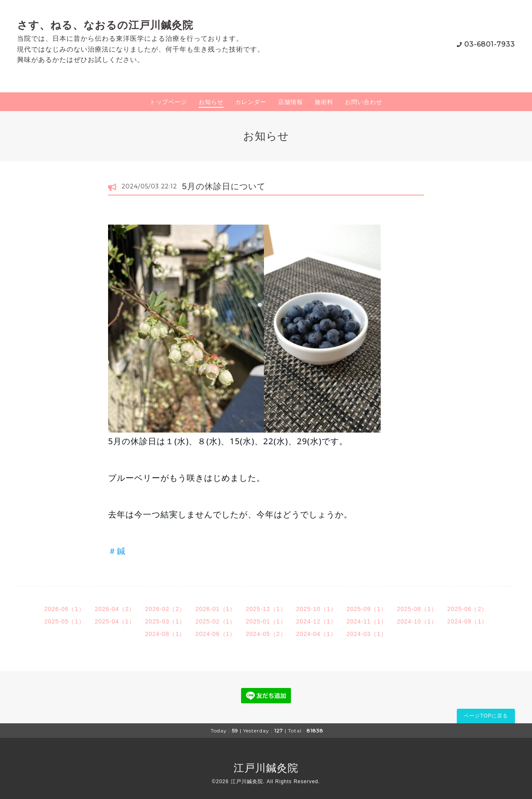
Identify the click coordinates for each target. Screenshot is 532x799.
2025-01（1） (266, 621)
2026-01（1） (216, 609)
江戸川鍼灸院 (266, 768)
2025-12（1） (266, 609)
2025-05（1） (65, 621)
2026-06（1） (65, 609)
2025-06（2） (467, 609)
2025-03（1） (165, 621)
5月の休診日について (224, 186)
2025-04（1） (115, 621)
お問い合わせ (364, 102)
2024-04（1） (316, 634)
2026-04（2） (115, 609)
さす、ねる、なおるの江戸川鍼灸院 (105, 25)
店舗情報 (291, 102)
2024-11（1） (367, 621)
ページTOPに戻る (486, 716)
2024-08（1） (165, 634)
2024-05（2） (266, 634)
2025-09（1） (367, 609)
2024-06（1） (216, 634)
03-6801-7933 (490, 44)
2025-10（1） (316, 609)
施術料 (324, 102)
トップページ (168, 102)
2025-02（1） (216, 621)
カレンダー (251, 102)
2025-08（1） (417, 609)
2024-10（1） (417, 621)
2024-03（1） (367, 634)
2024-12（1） (316, 621)
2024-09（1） (467, 621)
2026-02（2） (165, 609)
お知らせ (211, 102)
